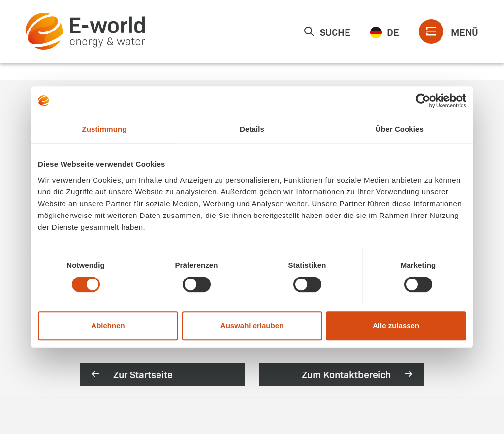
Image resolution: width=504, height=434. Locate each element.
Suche (327, 31)
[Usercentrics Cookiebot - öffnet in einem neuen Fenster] (423, 101)
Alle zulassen (396, 325)
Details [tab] (252, 129)
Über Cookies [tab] (400, 129)
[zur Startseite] (85, 31)
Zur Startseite (131, 374)
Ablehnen (108, 325)
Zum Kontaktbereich (358, 374)
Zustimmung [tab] (105, 129)
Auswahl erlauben (252, 325)
